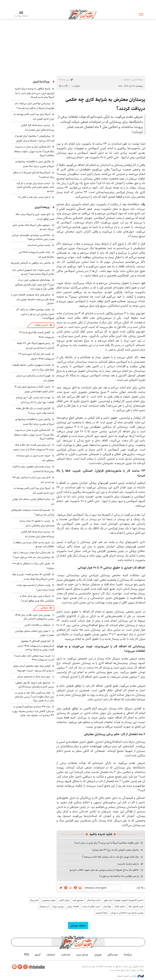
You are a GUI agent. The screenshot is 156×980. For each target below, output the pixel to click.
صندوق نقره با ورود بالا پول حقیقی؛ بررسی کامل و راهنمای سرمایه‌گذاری (35, 685)
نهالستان (107, 906)
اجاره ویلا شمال (94, 900)
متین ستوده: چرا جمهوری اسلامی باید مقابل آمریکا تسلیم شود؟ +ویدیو (33, 272)
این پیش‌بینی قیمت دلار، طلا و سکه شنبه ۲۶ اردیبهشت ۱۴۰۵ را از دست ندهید (34, 447)
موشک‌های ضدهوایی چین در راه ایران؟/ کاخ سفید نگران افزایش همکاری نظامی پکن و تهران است (35, 284)
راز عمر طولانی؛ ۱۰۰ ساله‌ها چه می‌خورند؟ (119, 876)
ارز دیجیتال (44, 906)
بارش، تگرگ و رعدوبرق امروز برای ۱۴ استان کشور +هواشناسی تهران (34, 389)
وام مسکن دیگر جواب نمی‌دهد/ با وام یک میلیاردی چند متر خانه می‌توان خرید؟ (33, 555)
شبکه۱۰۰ (128, 955)
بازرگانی (44, 608)
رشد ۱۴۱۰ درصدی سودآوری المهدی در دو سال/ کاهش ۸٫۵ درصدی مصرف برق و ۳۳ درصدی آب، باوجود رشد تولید (33, 711)
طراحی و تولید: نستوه (131, 976)
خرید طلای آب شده (91, 906)
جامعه (126, 80)
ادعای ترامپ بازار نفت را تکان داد (34, 197)
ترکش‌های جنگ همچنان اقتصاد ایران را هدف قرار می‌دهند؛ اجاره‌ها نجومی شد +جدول (33, 299)
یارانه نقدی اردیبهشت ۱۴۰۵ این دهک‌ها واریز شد (36, 254)
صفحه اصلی (138, 80)
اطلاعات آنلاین (83, 14)
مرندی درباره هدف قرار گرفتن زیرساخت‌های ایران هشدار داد (38, 127)
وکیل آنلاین (64, 900)
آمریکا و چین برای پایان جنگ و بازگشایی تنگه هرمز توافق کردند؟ (37, 598)
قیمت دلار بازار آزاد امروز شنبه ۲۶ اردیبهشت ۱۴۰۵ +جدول (36, 356)
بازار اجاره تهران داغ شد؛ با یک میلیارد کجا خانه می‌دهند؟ (111, 857)
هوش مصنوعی (49, 900)
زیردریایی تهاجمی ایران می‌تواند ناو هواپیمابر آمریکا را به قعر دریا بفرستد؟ (35, 106)
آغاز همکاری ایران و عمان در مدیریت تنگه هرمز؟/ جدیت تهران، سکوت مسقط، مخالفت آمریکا (34, 151)
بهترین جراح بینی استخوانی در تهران (127, 913)
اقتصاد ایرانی (73, 906)
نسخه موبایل (78, 925)
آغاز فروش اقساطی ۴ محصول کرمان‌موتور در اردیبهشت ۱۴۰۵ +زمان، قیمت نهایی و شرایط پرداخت (36, 645)
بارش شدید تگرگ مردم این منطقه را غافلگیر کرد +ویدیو (34, 544)
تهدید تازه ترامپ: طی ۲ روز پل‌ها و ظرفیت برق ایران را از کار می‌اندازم (35, 400)
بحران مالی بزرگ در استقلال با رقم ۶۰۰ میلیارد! (33, 566)
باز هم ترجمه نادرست (128, 864)
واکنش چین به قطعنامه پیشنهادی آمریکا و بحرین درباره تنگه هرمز (35, 164)
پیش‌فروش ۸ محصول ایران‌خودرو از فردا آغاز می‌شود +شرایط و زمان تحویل (35, 138)
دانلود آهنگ (120, 906)
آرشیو (38, 955)
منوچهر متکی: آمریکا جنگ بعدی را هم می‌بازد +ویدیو (33, 227)
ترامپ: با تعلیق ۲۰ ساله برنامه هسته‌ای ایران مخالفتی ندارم (37, 523)
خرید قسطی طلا (136, 906)
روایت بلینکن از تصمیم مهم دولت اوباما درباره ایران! (35, 587)
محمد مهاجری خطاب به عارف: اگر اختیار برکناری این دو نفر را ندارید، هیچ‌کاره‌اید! (35, 314)
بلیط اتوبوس (101, 913)
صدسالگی (113, 955)
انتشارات (51, 955)
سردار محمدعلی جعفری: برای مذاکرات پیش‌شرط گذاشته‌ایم (33, 469)
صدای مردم (82, 955)
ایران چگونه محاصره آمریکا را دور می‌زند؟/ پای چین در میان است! (107, 843)
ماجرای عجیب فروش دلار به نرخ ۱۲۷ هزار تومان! (116, 850)
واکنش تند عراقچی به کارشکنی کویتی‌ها (31, 263)
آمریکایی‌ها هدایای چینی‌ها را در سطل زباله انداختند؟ (34, 175)
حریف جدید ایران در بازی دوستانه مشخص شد (35, 458)
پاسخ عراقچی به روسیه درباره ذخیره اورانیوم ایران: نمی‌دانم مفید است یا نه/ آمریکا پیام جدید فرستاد (34, 93)
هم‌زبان (98, 955)
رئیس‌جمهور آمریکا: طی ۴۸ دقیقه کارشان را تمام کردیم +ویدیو (36, 345)
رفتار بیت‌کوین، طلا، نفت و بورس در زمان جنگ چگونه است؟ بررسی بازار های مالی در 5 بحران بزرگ (34, 697)
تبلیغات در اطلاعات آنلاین (37, 625)
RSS (27, 955)
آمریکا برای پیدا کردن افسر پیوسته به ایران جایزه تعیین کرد (34, 116)
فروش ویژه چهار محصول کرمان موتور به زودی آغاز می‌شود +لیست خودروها (34, 668)
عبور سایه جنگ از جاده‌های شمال (34, 677)
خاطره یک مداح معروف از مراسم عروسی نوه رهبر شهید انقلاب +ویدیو (104, 870)
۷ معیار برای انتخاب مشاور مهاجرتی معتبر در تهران (34, 633)
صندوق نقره (78, 900)
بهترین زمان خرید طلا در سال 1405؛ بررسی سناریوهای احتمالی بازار (35, 617)
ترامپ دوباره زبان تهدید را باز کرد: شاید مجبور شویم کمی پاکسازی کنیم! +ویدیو (35, 187)
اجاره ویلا (35, 900)
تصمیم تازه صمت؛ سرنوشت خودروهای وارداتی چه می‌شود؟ (33, 512)
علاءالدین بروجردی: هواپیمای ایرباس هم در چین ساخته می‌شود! (33, 237)
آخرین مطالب (41, 325)
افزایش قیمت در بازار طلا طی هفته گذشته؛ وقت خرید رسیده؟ (35, 411)
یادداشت (66, 955)
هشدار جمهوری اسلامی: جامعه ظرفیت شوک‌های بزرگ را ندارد (33, 367)
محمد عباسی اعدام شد (39, 245)
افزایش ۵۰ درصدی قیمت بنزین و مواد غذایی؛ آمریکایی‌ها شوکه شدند (33, 577)
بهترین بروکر (58, 906)
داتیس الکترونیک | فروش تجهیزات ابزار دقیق (124, 900)
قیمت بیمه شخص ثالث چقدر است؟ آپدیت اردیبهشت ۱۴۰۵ (34, 658)
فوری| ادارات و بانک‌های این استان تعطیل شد (35, 378)
